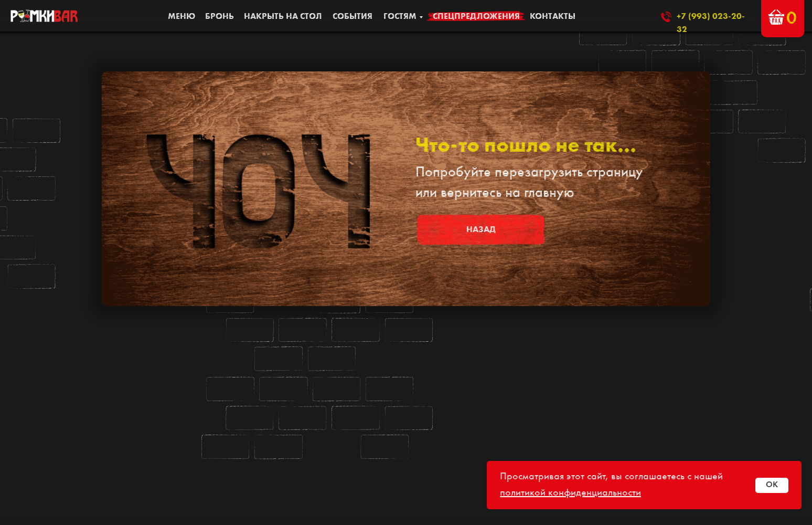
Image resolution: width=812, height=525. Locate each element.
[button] (776, 17)
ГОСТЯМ (400, 17)
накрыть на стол (283, 17)
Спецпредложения (476, 17)
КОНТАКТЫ (553, 17)
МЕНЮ (181, 17)
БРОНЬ (220, 17)
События (352, 17)
